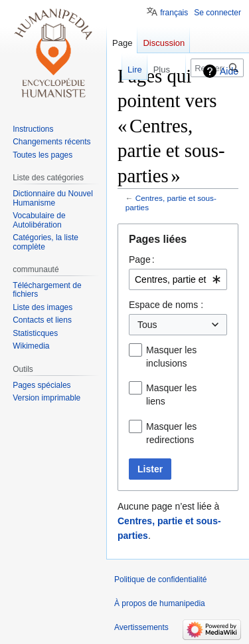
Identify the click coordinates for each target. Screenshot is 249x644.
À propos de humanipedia (160, 603)
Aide (229, 71)
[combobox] (178, 279)
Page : (142, 259)
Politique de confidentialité (160, 579)
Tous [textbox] (147, 325)
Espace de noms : (166, 305)
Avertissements (141, 627)
